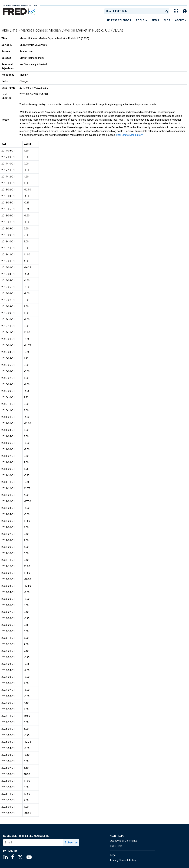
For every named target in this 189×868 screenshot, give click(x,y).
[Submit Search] (167, 11)
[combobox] (134, 11)
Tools (142, 20)
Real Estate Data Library (129, 135)
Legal (113, 855)
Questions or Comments (123, 841)
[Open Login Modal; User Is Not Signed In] (185, 11)
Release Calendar (119, 20)
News (156, 20)
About (181, 20)
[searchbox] (135, 11)
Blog (167, 20)
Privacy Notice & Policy (123, 860)
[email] (33, 842)
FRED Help (116, 846)
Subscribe (71, 842)
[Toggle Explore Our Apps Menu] (176, 11)
